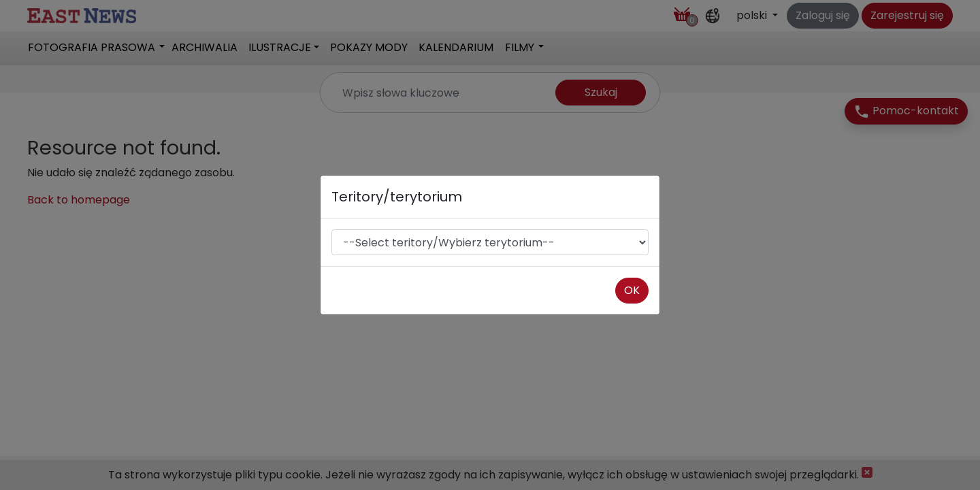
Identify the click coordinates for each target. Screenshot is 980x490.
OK (632, 290)
